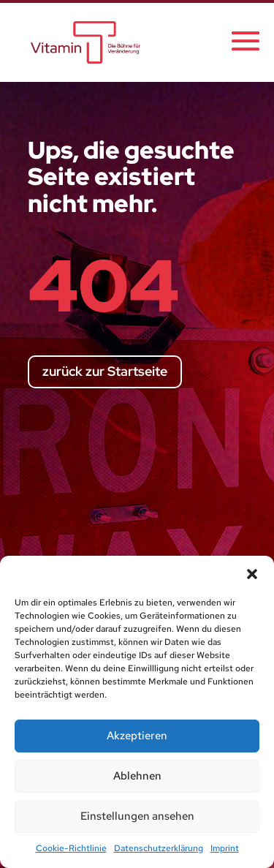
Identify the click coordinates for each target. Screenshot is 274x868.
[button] (252, 574)
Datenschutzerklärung (159, 848)
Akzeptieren (137, 736)
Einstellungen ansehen (137, 816)
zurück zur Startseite (105, 371)
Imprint (225, 848)
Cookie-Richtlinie (71, 848)
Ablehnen (137, 776)
